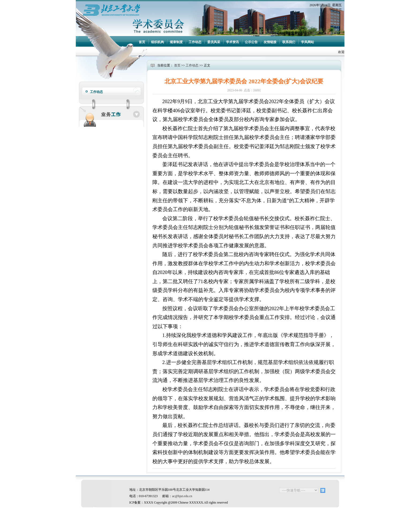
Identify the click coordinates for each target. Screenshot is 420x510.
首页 (142, 42)
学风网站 (307, 42)
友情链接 (270, 42)
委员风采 (214, 42)
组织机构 (157, 42)
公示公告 (251, 42)
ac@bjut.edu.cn (182, 496)
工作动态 (195, 42)
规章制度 (176, 42)
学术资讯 (232, 42)
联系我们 (289, 42)
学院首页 (335, 10)
